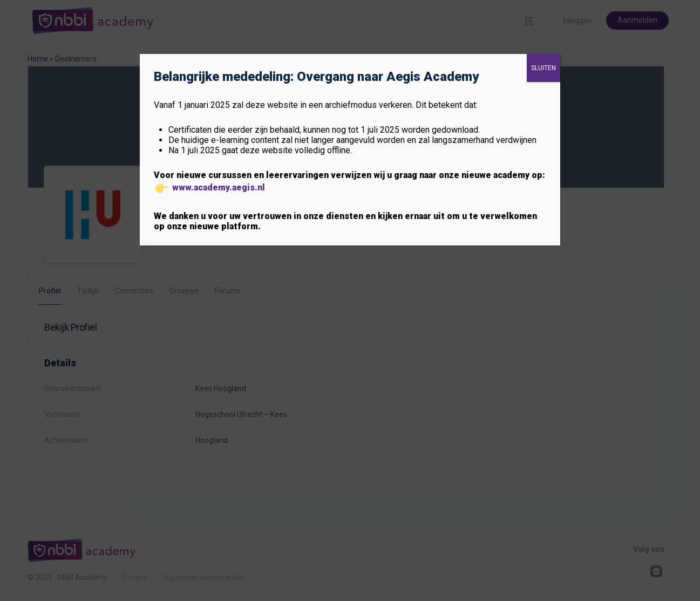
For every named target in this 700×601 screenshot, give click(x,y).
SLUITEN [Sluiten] (543, 68)
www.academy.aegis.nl (219, 187)
